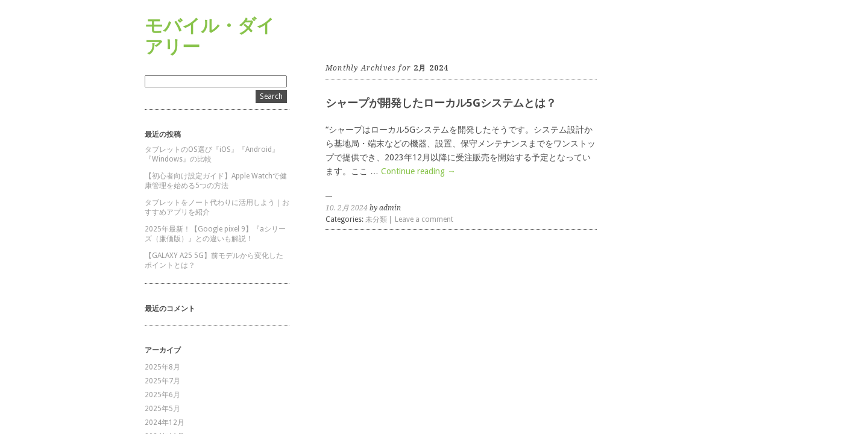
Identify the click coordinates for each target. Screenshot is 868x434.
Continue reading (418, 171)
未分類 (376, 219)
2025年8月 (162, 367)
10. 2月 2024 (347, 208)
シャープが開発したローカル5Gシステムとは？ (441, 103)
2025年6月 (162, 395)
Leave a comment (424, 219)
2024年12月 (165, 423)
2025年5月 (162, 409)
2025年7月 (162, 381)
